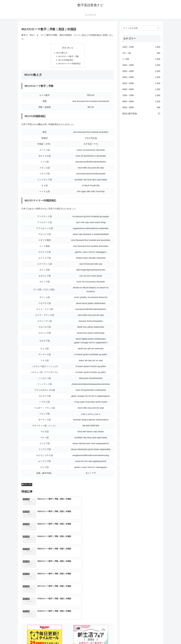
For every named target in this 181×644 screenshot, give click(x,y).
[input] (141, 28)
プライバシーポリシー (153, 637)
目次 (64, 48)
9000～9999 (27, 485)
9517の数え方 (62, 53)
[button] (158, 28)
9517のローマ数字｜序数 (69, 57)
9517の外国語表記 (66, 60)
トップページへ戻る (135, 637)
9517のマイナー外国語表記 (69, 64)
